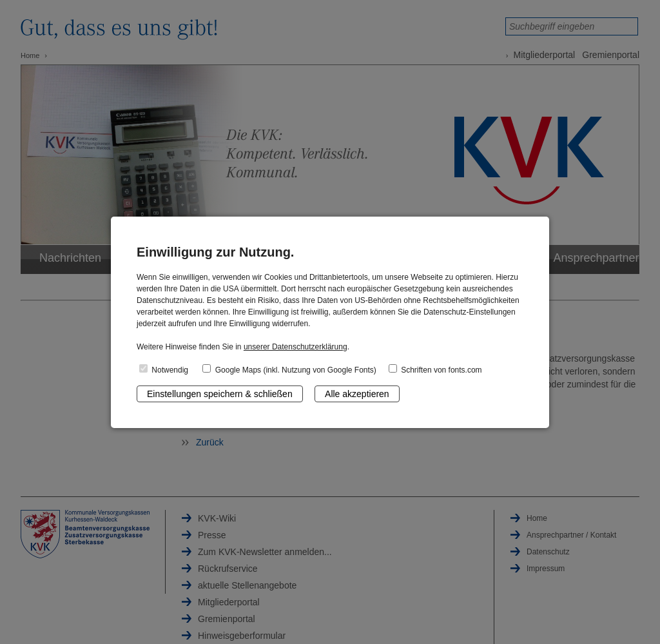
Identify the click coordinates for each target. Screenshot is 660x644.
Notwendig (164, 369)
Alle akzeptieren (357, 394)
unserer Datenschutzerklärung (296, 347)
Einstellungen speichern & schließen (220, 394)
